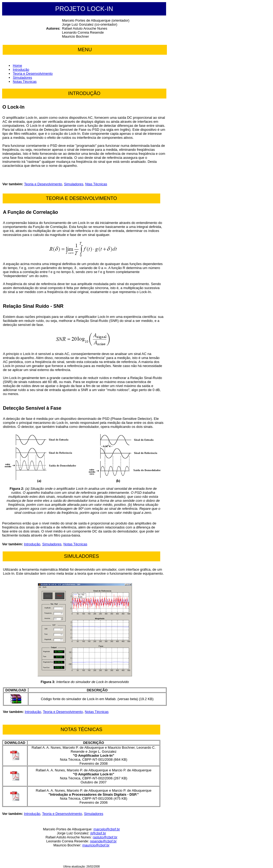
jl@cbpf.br (98, 833)
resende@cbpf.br (103, 841)
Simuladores (22, 78)
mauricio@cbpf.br (96, 845)
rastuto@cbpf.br (105, 837)
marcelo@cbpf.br (107, 829)
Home (17, 66)
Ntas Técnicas (96, 184)
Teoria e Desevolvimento (43, 184)
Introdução (21, 70)
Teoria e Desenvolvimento (33, 74)
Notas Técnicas (25, 82)
